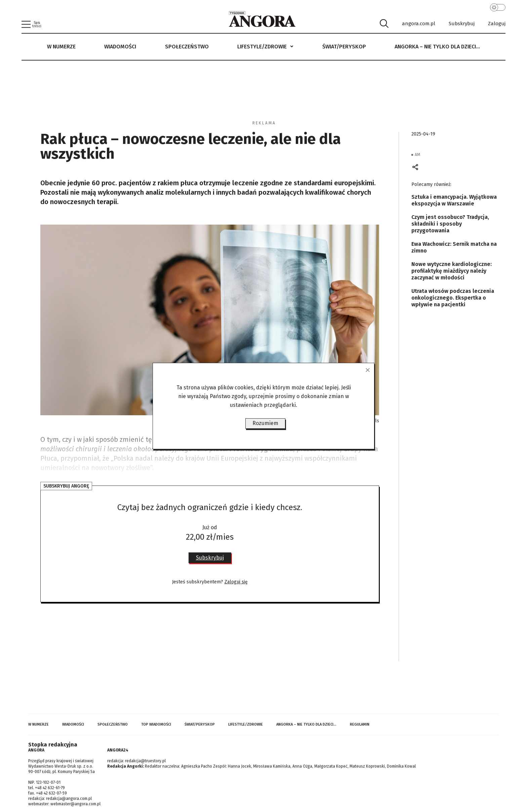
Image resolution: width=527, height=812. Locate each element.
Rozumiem (265, 423)
